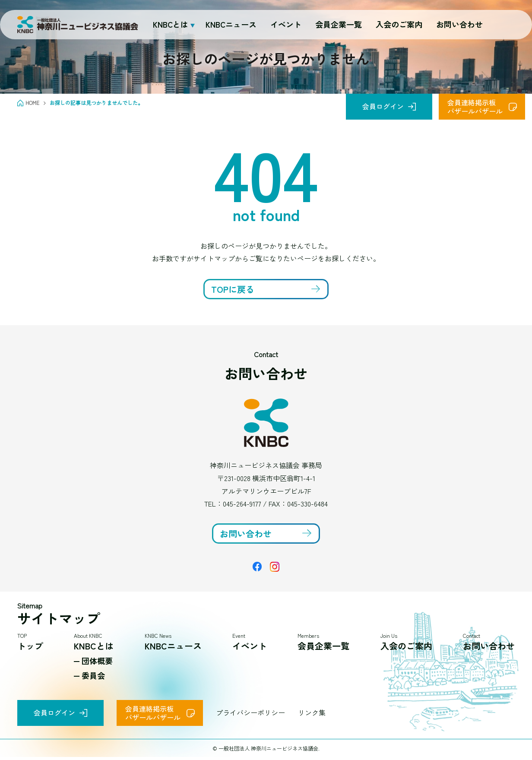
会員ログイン (383, 106)
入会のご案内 (399, 24)
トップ (30, 646)
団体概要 (97, 661)
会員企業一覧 (339, 24)
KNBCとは (94, 646)
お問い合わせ (459, 24)
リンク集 (312, 712)
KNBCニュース (231, 24)
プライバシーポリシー (250, 712)
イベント (286, 24)
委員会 (93, 675)
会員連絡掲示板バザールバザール (475, 107)
